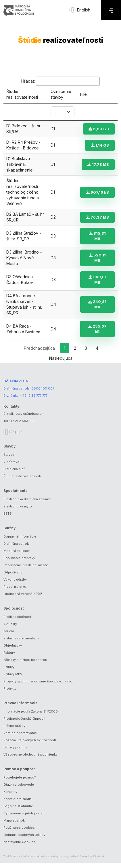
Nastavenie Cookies (19, 847)
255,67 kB (98, 334)
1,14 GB (100, 145)
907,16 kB (97, 192)
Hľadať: (60, 81)
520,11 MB (98, 263)
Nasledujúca (61, 363)
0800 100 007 (43, 394)
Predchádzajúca (39, 353)
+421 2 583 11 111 (23, 426)
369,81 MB (97, 285)
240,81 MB (98, 309)
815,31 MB (98, 241)
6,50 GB (99, 129)
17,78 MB (98, 164)
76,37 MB (97, 220)
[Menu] (111, 10)
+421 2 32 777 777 (34, 401)
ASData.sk (99, 861)
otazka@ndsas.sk (29, 419)
